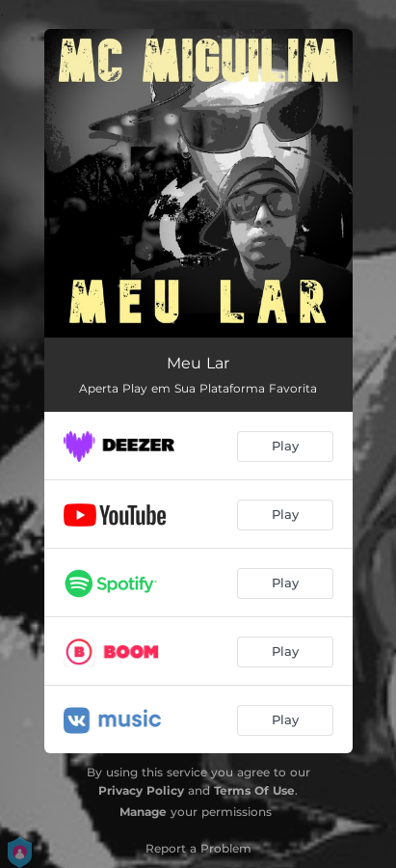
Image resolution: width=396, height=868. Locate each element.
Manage (143, 812)
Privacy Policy (141, 790)
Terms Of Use (254, 790)
